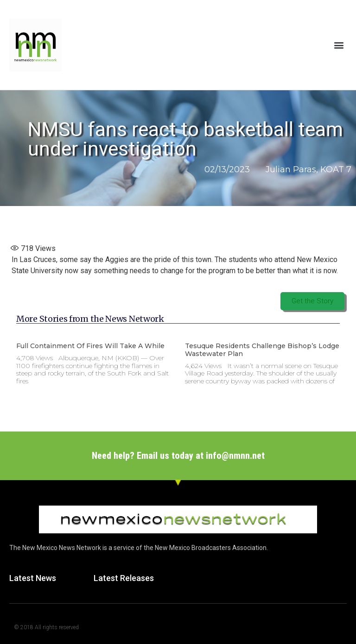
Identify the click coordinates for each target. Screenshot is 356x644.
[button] (339, 45)
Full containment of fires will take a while (90, 346)
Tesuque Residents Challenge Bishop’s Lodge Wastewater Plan (262, 350)
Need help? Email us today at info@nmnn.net (178, 456)
